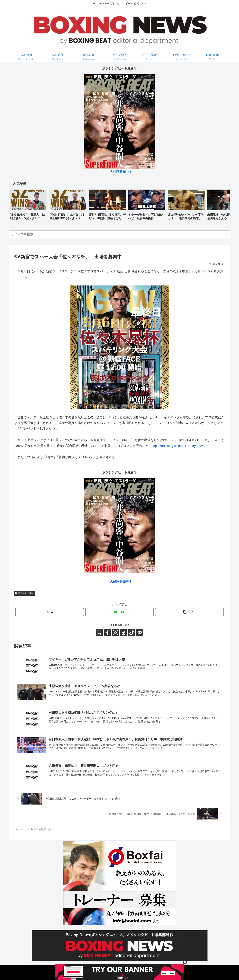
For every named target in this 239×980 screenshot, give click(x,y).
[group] (29, 206)
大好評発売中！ (121, 172)
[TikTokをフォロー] (132, 633)
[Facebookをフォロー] (107, 633)
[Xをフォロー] (99, 633)
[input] (120, 234)
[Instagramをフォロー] (115, 633)
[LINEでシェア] (120, 612)
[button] (224, 206)
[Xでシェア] (50, 612)
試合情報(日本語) (25, 593)
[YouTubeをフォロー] (124, 633)
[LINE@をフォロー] (140, 633)
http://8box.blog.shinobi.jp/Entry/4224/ (178, 446)
